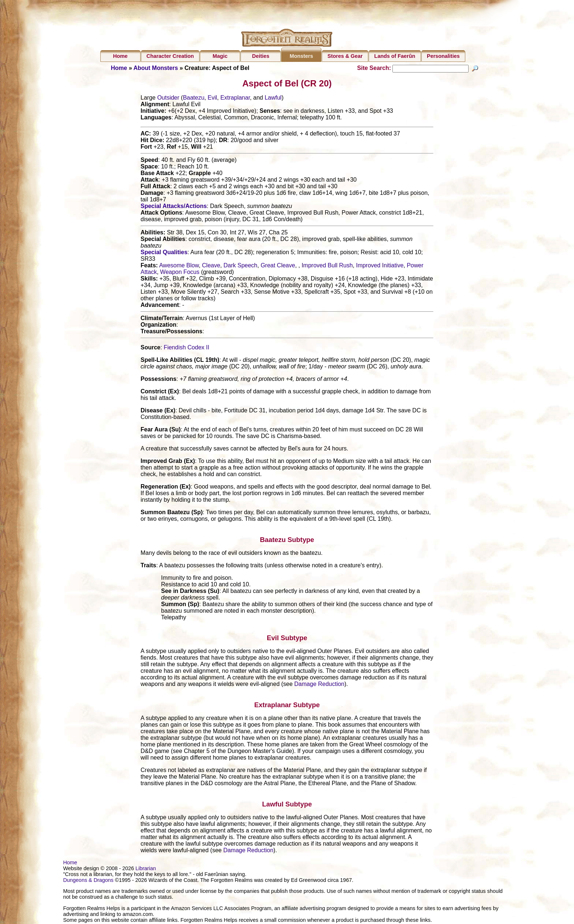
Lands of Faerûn (395, 56)
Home (120, 56)
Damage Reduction (319, 685)
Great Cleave (278, 266)
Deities (261, 56)
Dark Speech (240, 266)
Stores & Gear (345, 56)
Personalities (443, 56)
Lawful (273, 99)
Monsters (301, 56)
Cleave (211, 266)
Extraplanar (235, 99)
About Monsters (156, 68)
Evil (212, 99)
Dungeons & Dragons (88, 881)
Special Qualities (164, 253)
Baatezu (194, 99)
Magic (220, 56)
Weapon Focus (180, 273)
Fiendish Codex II (187, 348)
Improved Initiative (380, 266)
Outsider (168, 99)
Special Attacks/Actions (174, 207)
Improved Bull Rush (327, 266)
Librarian (146, 869)
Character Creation (170, 56)
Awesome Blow (179, 266)
